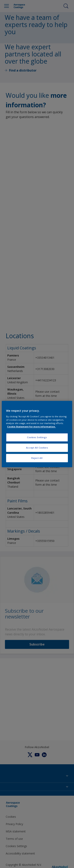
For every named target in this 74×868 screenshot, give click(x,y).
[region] (37, 434)
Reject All (37, 458)
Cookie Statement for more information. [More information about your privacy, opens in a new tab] (31, 427)
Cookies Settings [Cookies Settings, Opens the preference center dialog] (37, 437)
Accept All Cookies (37, 448)
